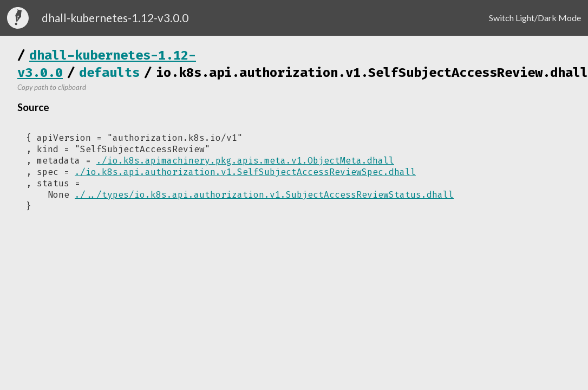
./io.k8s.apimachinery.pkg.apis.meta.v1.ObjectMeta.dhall (245, 161)
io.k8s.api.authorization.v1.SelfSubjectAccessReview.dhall (372, 73)
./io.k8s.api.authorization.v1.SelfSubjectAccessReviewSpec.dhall (245, 172)
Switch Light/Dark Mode (535, 18)
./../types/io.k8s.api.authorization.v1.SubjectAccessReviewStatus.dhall (264, 195)
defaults (109, 73)
